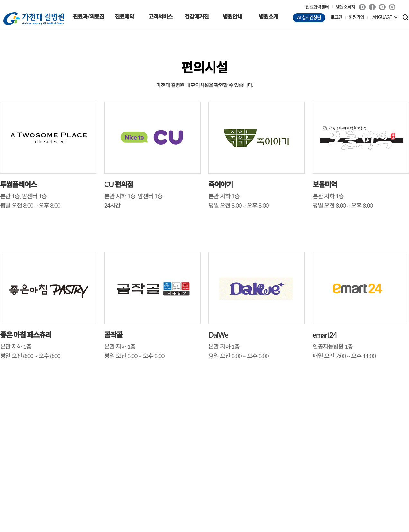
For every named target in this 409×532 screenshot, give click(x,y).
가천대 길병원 (34, 19)
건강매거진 (197, 17)
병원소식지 (345, 7)
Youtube (382, 7)
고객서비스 (161, 17)
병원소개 (268, 17)
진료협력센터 (317, 7)
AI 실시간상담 (309, 18)
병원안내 (232, 17)
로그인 (336, 17)
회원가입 (356, 17)
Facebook (372, 7)
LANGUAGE (381, 17)
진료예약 (124, 17)
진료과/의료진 (89, 17)
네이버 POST (392, 7)
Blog (362, 7)
